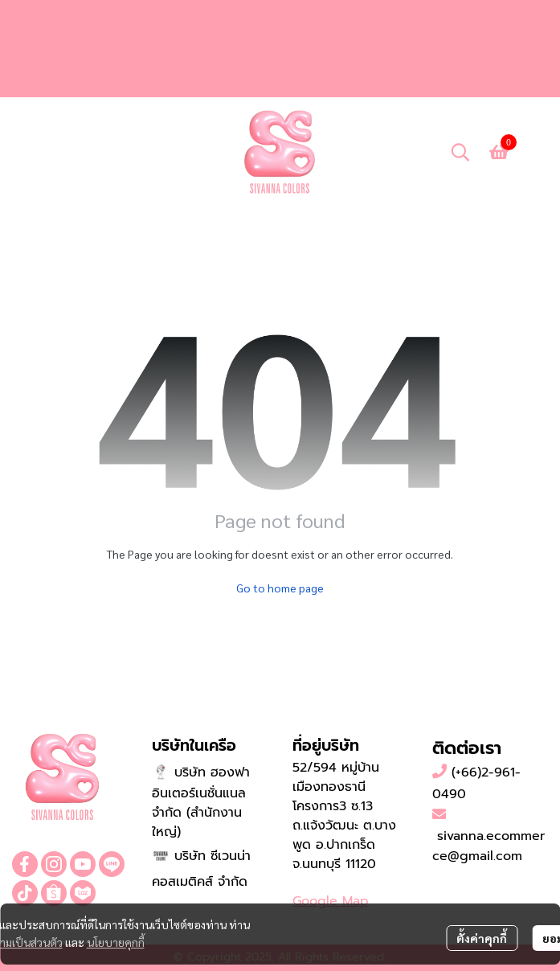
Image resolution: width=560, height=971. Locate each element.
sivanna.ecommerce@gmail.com (488, 846)
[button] (460, 152)
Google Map (331, 901)
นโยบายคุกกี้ (116, 942)
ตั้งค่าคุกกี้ (482, 938)
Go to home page (280, 588)
